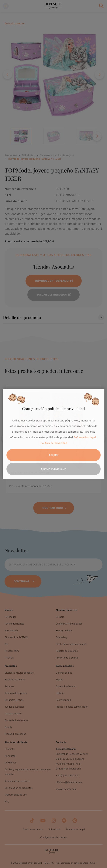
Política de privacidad (54, 443)
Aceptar (53, 455)
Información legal (85, 437)
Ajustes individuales (53, 469)
